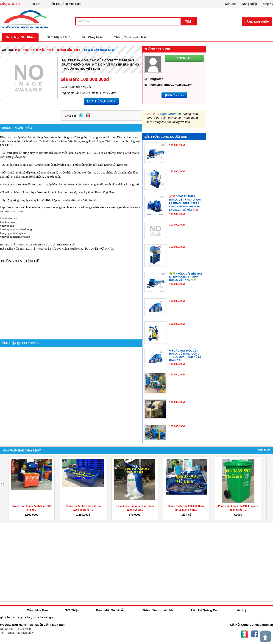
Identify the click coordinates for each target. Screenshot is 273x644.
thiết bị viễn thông (68, 50)
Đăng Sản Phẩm (257, 22)
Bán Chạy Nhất (92, 37)
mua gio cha (22, 617)
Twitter (81, 115)
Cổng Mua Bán (10, 4)
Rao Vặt (35, 4)
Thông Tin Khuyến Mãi (130, 37)
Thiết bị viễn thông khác (99, 50)
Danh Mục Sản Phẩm (20, 37)
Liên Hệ (241, 610)
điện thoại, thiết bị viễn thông (34, 50)
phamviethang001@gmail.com (170, 85)
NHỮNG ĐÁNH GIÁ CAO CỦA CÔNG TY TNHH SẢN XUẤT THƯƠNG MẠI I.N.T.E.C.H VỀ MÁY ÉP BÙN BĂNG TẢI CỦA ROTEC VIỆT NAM (101, 65)
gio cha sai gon (44, 617)
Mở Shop (231, 4)
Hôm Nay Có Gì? (58, 37)
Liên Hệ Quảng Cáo (205, 610)
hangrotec (156, 79)
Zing (88, 115)
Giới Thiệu (72, 610)
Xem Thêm (264, 450)
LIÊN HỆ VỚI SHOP (101, 101)
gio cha (5, 617)
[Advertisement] (71, 298)
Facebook (255, 634)
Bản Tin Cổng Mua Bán (65, 4)
